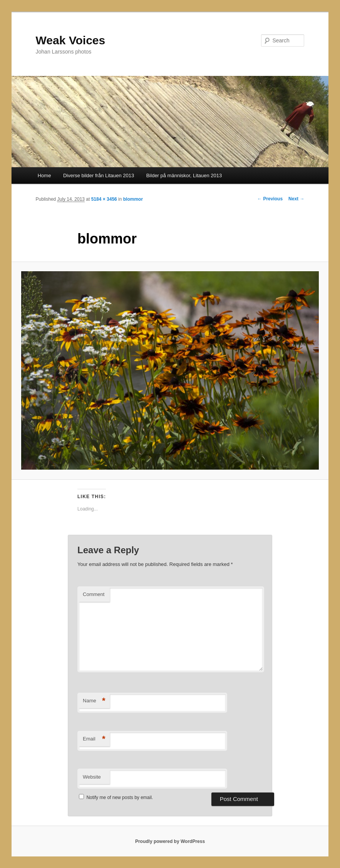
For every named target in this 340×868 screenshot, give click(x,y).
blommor (133, 199)
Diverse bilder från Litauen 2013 (99, 175)
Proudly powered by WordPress (170, 841)
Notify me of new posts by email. (120, 797)
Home (44, 175)
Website (92, 777)
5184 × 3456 (104, 199)
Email (94, 739)
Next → (296, 199)
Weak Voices (71, 40)
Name (94, 701)
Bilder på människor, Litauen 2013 (184, 175)
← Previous (270, 199)
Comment (94, 594)
